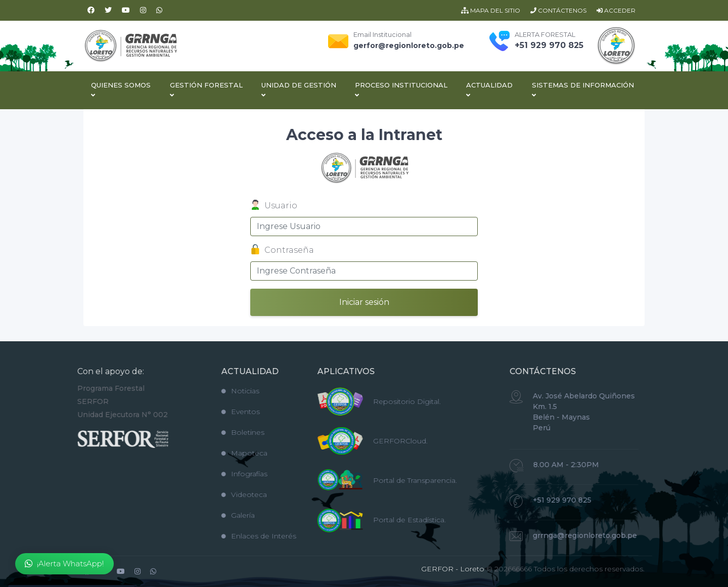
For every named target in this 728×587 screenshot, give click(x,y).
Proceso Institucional (401, 90)
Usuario (274, 206)
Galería (222, 515)
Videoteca (228, 494)
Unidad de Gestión (299, 90)
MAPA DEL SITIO (491, 10)
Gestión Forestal (206, 90)
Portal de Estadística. (393, 520)
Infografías (228, 474)
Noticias (224, 391)
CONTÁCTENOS (558, 10)
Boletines (227, 432)
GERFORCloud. (384, 441)
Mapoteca (228, 453)
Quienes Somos (121, 90)
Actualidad (489, 90)
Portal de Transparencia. (399, 480)
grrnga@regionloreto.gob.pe (569, 535)
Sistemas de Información (583, 90)
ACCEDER (616, 10)
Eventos (224, 412)
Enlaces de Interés (243, 536)
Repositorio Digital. (391, 401)
